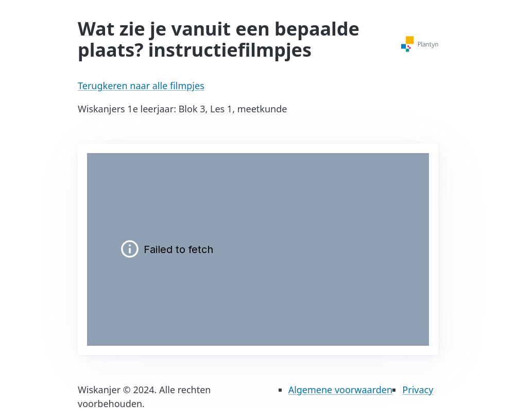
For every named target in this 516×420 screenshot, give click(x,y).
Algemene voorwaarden (340, 390)
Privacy (418, 390)
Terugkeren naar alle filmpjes (141, 86)
